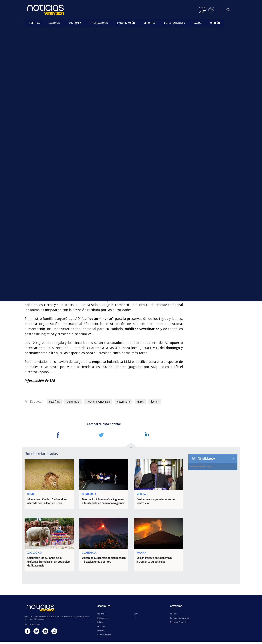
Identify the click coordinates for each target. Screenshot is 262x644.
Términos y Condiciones (179, 620)
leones (155, 404)
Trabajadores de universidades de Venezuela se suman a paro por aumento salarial (217, 93)
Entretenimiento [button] (175, 23)
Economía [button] (75, 23)
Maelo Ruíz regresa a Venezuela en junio (212, 168)
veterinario (124, 404)
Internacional (31, 31)
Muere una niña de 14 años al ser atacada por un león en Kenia (47, 504)
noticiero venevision (98, 404)
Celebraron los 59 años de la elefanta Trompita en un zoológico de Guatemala (48, 564)
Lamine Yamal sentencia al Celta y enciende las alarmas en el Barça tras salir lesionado (216, 151)
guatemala (73, 404)
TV (135, 620)
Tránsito (173, 616)
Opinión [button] (215, 23)
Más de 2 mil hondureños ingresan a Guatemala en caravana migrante (103, 504)
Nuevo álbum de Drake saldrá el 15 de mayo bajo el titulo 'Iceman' (216, 132)
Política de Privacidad (179, 624)
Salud (136, 616)
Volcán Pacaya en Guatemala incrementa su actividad (154, 562)
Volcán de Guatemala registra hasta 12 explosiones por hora (104, 562)
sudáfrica (54, 404)
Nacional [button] (54, 23)
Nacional (101, 616)
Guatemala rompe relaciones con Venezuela (156, 504)
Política (100, 624)
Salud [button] (198, 23)
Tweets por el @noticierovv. (201, 469)
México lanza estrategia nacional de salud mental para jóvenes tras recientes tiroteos (216, 113)
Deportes (101, 633)
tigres (140, 404)
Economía (101, 629)
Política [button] (34, 23)
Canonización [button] (126, 23)
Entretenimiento (104, 637)
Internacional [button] (99, 23)
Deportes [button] (149, 23)
